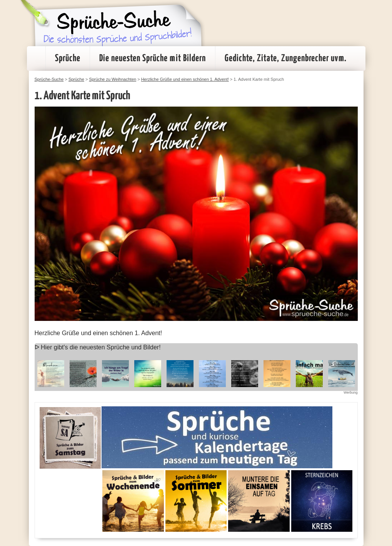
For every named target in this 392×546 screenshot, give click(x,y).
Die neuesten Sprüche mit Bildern (153, 58)
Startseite (36, 58)
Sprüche (68, 58)
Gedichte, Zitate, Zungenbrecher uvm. (286, 58)
